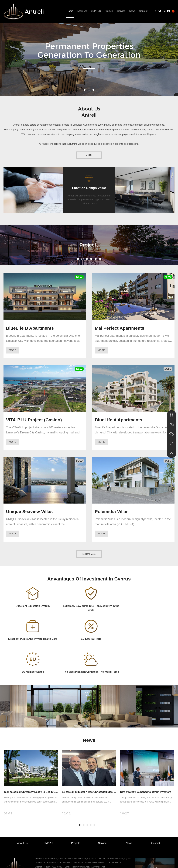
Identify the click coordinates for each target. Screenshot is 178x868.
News (129, 811)
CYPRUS (49, 811)
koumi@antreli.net (80, 834)
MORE (89, 155)
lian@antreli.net (98, 834)
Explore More (89, 554)
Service (102, 811)
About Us (22, 811)
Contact (156, 811)
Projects (76, 811)
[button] (85, 90)
